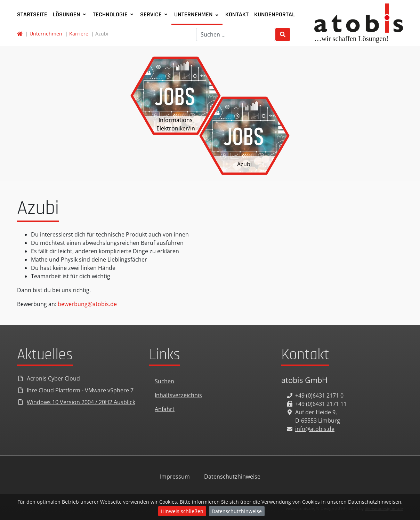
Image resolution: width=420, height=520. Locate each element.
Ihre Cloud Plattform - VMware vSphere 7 (80, 390)
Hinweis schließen (182, 511)
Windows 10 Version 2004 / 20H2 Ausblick (81, 402)
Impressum (175, 477)
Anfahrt (165, 409)
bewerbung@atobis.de (87, 304)
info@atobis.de (315, 429)
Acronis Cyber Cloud (53, 378)
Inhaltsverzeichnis (178, 395)
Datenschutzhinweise (237, 511)
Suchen (164, 381)
